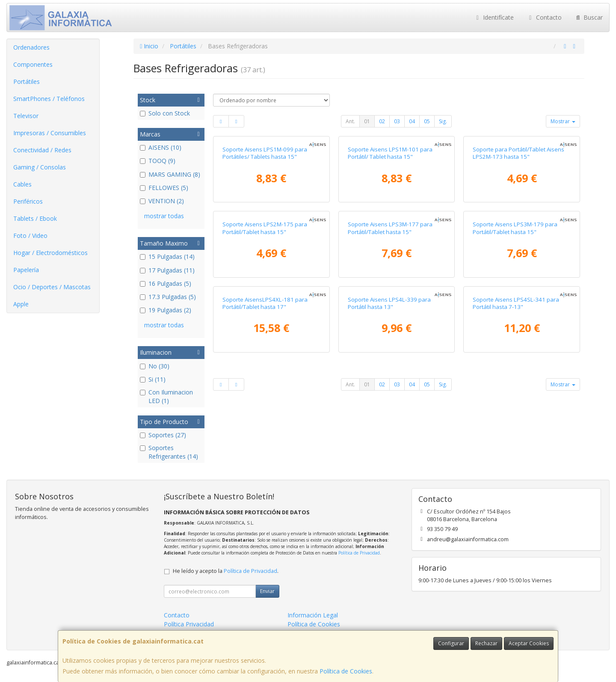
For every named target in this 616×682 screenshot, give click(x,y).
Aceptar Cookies (529, 643)
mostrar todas (164, 216)
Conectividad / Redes (42, 150)
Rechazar (486, 643)
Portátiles (27, 82)
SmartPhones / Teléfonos (49, 99)
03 (397, 121)
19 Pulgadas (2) (166, 310)
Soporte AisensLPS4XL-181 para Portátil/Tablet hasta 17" (265, 303)
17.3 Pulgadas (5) (168, 297)
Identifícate (494, 17)
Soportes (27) (163, 435)
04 (412, 121)
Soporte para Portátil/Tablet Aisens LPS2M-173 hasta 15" (518, 153)
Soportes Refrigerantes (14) (169, 452)
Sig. (443, 121)
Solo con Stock (165, 113)
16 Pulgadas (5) (166, 283)
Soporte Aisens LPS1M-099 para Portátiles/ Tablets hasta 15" (265, 153)
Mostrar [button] (563, 121)
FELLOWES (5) (164, 188)
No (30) (155, 366)
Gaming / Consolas (40, 167)
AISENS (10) (161, 147)
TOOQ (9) (158, 161)
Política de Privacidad (359, 553)
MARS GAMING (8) (170, 174)
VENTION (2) (162, 201)
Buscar (589, 17)
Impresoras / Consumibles (50, 133)
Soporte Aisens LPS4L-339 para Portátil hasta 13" (389, 303)
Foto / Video (30, 236)
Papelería (26, 270)
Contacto (544, 17)
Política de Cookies (346, 671)
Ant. (350, 121)
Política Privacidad (189, 624)
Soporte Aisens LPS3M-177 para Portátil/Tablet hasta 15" (390, 228)
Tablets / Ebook (35, 218)
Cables (22, 184)
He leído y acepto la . (226, 571)
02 (382, 121)
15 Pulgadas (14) (167, 256)
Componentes (33, 64)
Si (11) (153, 379)
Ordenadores (31, 47)
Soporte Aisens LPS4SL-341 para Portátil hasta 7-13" (516, 303)
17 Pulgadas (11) (167, 270)
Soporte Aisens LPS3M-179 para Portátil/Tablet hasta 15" (515, 228)
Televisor (26, 116)
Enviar (267, 591)
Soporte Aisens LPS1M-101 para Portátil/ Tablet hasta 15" (390, 153)
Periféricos (28, 201)
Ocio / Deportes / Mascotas (52, 287)
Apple (21, 304)
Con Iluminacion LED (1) (166, 396)
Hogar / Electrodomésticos (50, 253)
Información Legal (313, 615)
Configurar (451, 643)
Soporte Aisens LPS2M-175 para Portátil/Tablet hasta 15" (265, 228)
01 (367, 121)
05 (427, 121)
